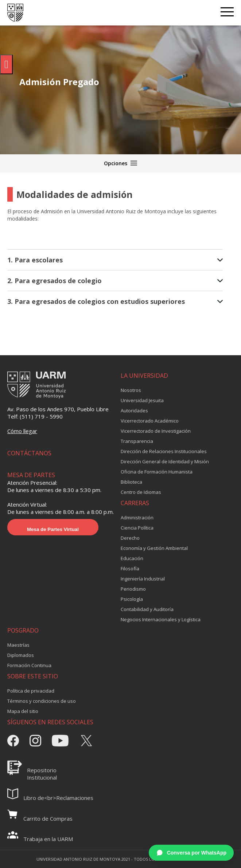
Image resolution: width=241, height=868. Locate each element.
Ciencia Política (137, 528)
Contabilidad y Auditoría (147, 609)
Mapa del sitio (23, 711)
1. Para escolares (115, 260)
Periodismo (133, 589)
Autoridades (134, 411)
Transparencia (137, 441)
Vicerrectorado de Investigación (156, 431)
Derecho (130, 538)
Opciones (120, 163)
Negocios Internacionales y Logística (161, 619)
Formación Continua (29, 665)
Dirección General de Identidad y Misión (165, 461)
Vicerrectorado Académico (150, 421)
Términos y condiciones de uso (42, 701)
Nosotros (131, 390)
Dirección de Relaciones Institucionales (164, 451)
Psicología (132, 599)
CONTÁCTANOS (29, 453)
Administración (137, 518)
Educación (132, 558)
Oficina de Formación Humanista (157, 472)
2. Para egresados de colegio (115, 281)
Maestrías (18, 645)
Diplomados (21, 655)
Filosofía (130, 568)
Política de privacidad (31, 691)
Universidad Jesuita (142, 400)
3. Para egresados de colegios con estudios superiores (115, 301)
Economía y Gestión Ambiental (154, 548)
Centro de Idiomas (141, 492)
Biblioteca (131, 482)
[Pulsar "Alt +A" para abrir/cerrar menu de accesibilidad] (6, 64)
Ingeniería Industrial (143, 579)
